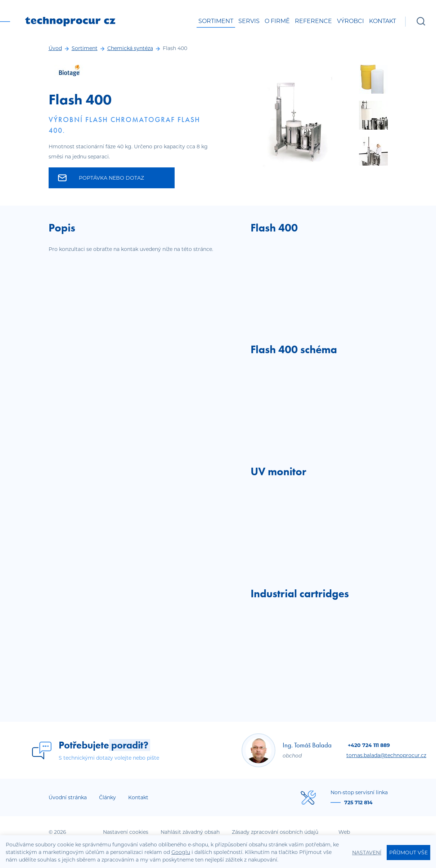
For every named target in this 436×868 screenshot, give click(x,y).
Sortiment (216, 21)
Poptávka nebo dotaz (101, 178)
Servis (249, 21)
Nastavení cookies (126, 832)
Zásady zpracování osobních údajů (275, 832)
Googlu (181, 852)
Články (107, 797)
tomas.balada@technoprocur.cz (386, 755)
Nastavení (367, 853)
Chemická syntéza (130, 48)
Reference (313, 21)
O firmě (277, 21)
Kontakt (383, 21)
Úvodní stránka (68, 797)
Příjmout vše (408, 853)
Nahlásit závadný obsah (190, 832)
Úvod (55, 48)
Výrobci (350, 21)
